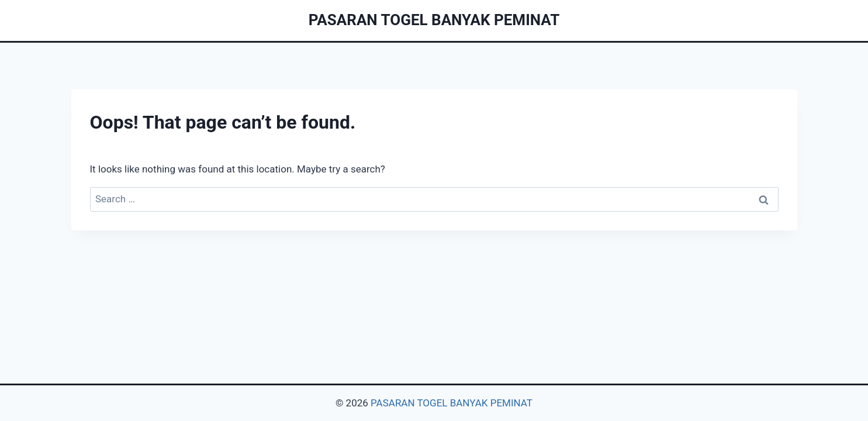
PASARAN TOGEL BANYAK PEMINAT (452, 403)
